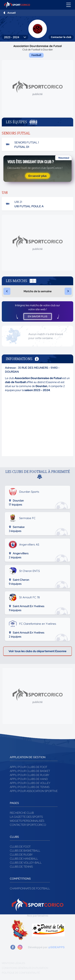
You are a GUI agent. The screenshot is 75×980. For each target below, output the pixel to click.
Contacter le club (61, 37)
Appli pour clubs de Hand (29, 779)
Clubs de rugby (21, 855)
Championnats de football (30, 888)
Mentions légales (13, 963)
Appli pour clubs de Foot (28, 767)
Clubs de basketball (25, 851)
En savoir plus (37, 176)
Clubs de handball (24, 859)
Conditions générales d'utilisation (25, 968)
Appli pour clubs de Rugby (30, 775)
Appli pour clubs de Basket (30, 771)
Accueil (11, 13)
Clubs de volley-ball (26, 863)
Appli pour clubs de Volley (30, 783)
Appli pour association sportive (34, 791)
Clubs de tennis (21, 867)
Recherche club (22, 813)
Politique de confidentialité (21, 973)
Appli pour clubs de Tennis (30, 787)
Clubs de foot (20, 847)
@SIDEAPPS (56, 947)
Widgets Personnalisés (27, 821)
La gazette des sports (26, 817)
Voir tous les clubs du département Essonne (37, 651)
